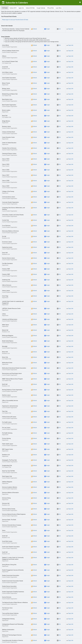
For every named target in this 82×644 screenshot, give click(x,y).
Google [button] (48, 29)
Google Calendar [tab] (41, 8)
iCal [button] (60, 29)
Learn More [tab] (59, 8)
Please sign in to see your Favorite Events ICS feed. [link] (15, 20)
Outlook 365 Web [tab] (30, 8)
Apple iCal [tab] (21, 8)
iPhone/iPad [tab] (50, 8)
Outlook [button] (35, 29)
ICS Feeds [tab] (5, 8)
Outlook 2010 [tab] (13, 8)
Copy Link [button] (71, 29)
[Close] (80, 3)
